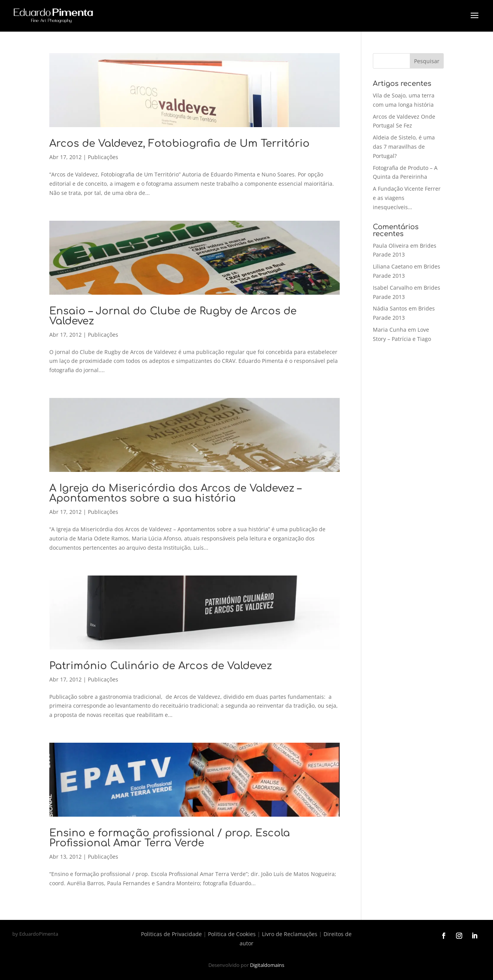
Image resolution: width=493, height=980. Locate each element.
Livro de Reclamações (290, 934)
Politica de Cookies (232, 934)
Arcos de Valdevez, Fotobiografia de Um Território (179, 143)
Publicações (103, 157)
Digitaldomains (267, 965)
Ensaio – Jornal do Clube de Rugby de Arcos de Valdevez (173, 316)
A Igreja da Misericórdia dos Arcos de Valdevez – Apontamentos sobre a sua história (175, 493)
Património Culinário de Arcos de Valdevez (161, 666)
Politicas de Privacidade (171, 934)
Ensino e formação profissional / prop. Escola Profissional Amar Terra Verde (170, 838)
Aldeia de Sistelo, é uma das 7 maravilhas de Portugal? (404, 147)
